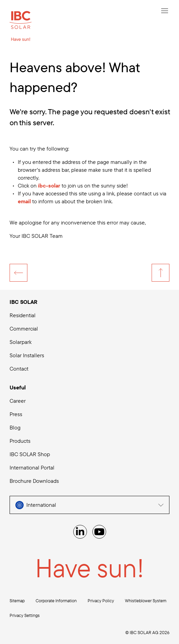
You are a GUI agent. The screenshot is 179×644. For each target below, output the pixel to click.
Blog (15, 427)
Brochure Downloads (34, 481)
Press (16, 414)
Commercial (24, 329)
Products (20, 441)
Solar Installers (27, 355)
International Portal (32, 467)
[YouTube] (99, 532)
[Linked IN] (80, 532)
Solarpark (21, 342)
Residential (23, 315)
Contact (19, 369)
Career (18, 401)
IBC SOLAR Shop (30, 454)
